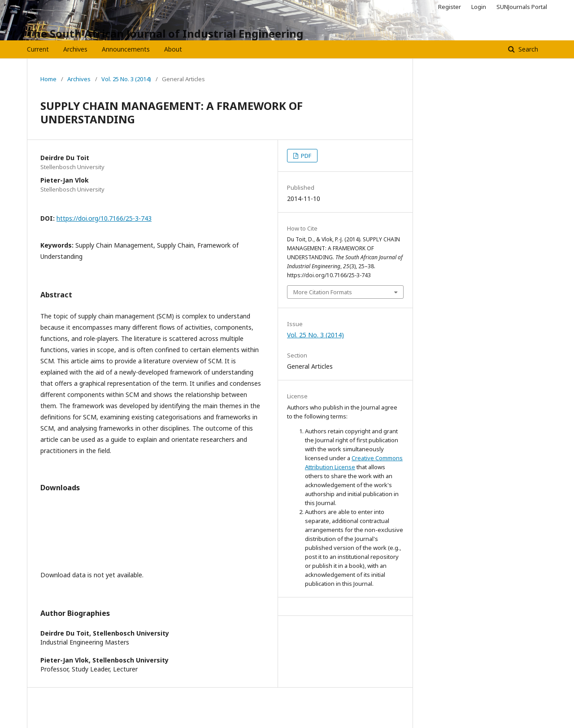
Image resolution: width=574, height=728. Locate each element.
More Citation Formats (323, 292)
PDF (305, 156)
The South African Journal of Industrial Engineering (165, 33)
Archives (75, 49)
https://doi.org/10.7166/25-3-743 (104, 218)
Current (38, 49)
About (173, 49)
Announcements (126, 49)
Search (527, 49)
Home (48, 79)
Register (450, 7)
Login (479, 7)
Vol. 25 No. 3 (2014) (126, 79)
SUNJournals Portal (522, 7)
